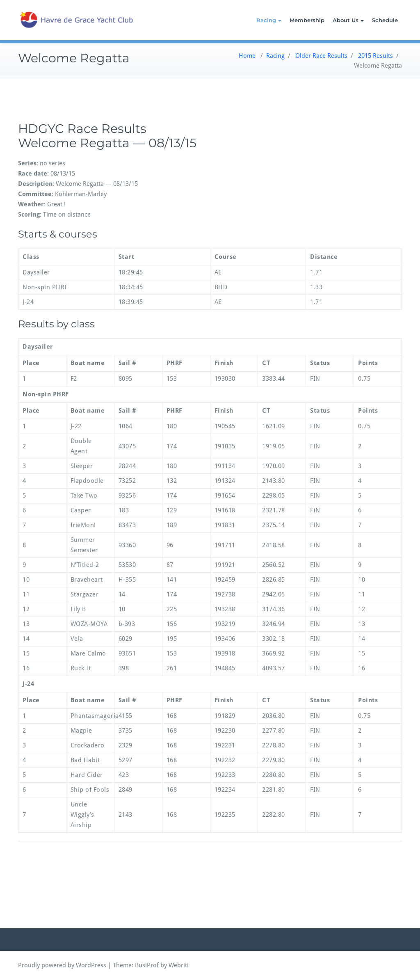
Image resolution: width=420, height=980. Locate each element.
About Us (348, 20)
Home (247, 56)
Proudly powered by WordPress (62, 965)
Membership (307, 20)
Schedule (385, 20)
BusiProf (147, 965)
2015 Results (375, 56)
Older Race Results (321, 56)
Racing (269, 20)
